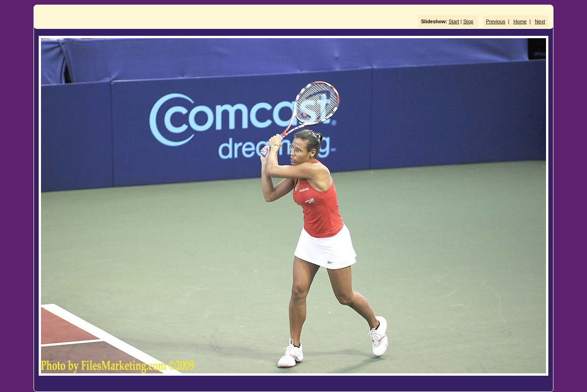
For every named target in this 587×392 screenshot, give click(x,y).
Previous (495, 21)
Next (540, 21)
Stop (468, 21)
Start (454, 21)
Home (520, 21)
